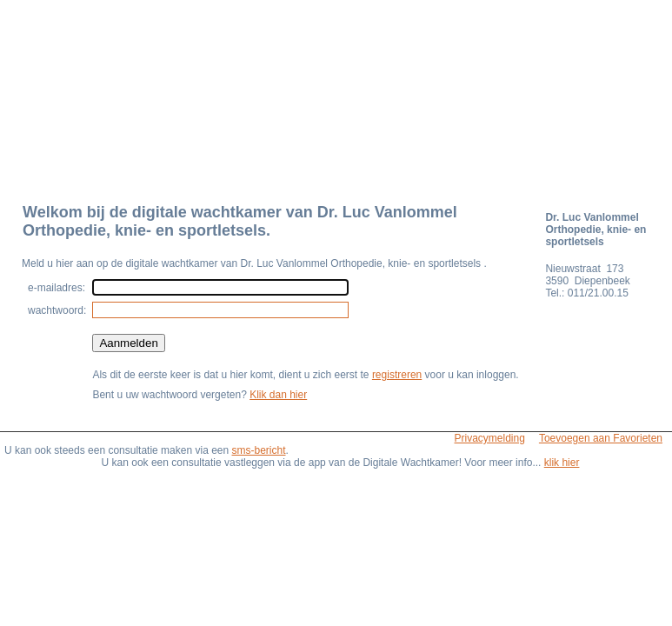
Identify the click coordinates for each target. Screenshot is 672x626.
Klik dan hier (278, 395)
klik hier (562, 463)
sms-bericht (259, 450)
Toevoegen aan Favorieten (601, 438)
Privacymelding (490, 438)
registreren (397, 375)
